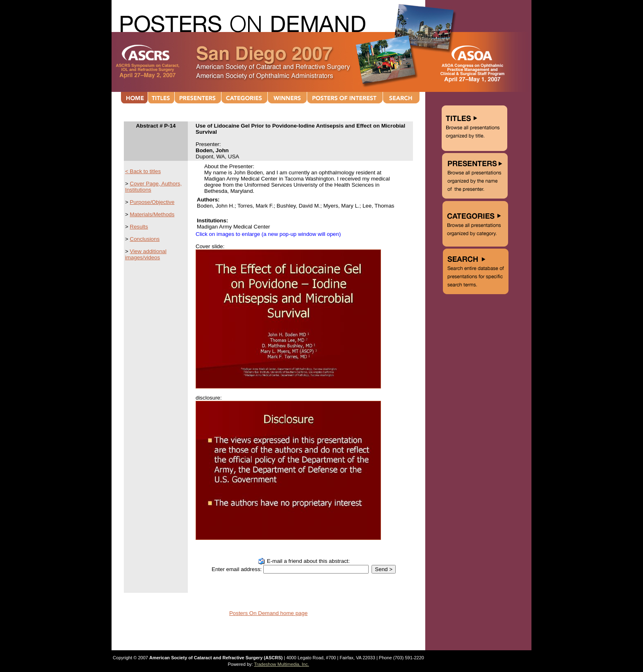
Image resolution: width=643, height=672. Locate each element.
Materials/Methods (152, 214)
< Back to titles (143, 171)
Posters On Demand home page (268, 613)
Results (139, 227)
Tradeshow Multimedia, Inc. (281, 664)
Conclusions (145, 239)
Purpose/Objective (152, 202)
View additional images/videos (146, 254)
